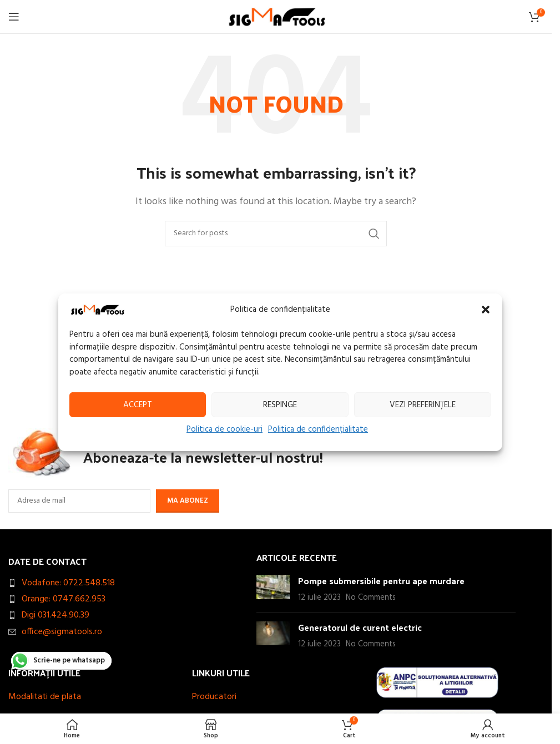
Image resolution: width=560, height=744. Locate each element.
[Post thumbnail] (273, 589)
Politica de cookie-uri (224, 429)
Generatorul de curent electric (360, 627)
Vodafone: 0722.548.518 (68, 583)
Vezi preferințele (423, 404)
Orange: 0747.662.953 (64, 599)
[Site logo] (276, 17)
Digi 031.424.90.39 (56, 615)
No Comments (371, 598)
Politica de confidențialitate (318, 429)
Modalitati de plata (45, 697)
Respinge (280, 404)
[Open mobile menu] (14, 17)
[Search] (276, 234)
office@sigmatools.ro (62, 632)
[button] (486, 310)
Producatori (214, 697)
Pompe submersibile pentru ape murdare (381, 581)
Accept (138, 404)
